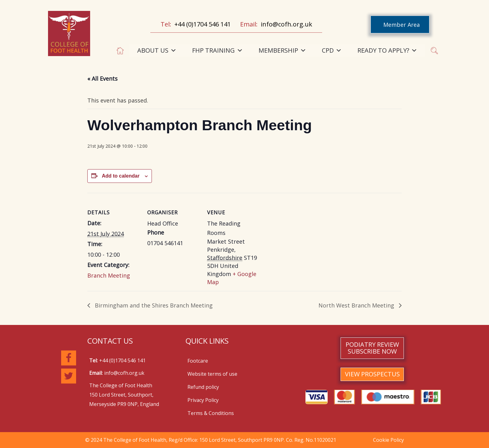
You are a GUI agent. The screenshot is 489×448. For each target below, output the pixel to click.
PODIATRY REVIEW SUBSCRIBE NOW (372, 348)
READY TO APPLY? (387, 50)
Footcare (198, 361)
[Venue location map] (300, 236)
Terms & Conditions (211, 413)
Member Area (402, 25)
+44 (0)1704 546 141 (203, 24)
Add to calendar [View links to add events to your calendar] (121, 176)
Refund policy (203, 387)
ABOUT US (157, 50)
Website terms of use (212, 374)
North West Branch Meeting (357, 305)
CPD (332, 50)
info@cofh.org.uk (286, 24)
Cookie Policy (388, 440)
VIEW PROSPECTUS (372, 374)
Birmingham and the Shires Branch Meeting (153, 305)
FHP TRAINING (218, 50)
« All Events (102, 79)
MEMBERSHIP (282, 50)
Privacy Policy (203, 400)
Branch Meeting (109, 275)
